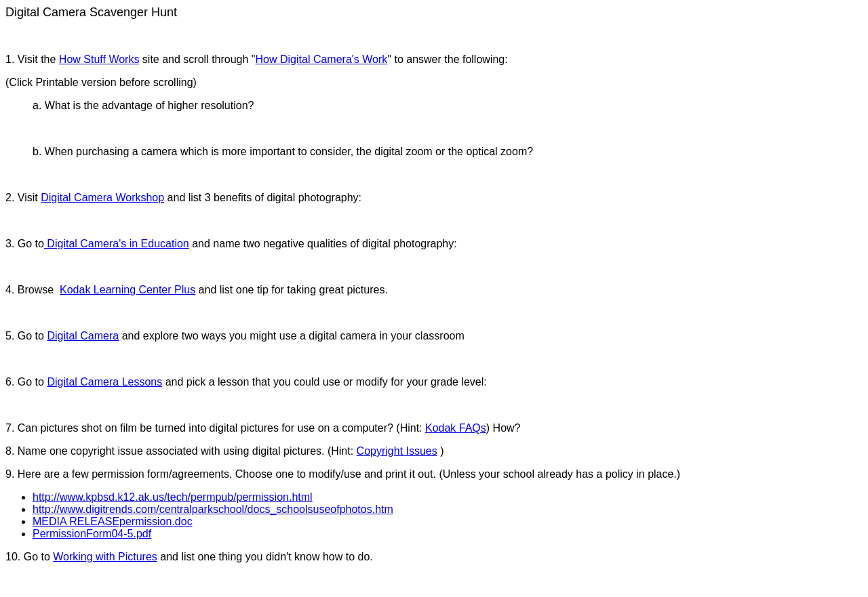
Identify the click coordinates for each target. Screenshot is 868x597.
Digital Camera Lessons (104, 382)
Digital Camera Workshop (102, 198)
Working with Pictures (105, 557)
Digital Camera (83, 336)
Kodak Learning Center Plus (127, 290)
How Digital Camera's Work (322, 59)
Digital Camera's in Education (117, 244)
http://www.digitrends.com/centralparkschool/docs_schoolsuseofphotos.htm (213, 509)
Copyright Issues (397, 451)
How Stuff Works (99, 59)
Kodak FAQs (456, 428)
